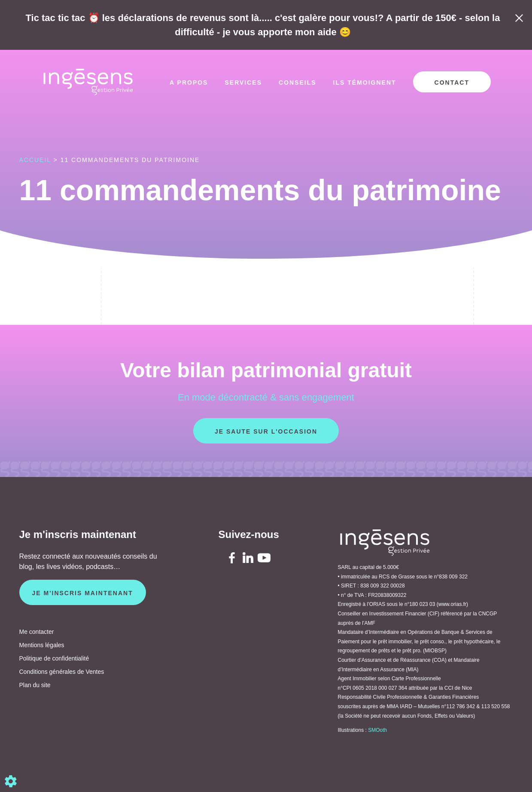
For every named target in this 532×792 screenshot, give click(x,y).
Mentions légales (42, 645)
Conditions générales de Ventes (62, 672)
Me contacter (37, 632)
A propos (189, 83)
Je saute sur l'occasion (266, 431)
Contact (452, 83)
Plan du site (35, 685)
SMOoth (377, 730)
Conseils (298, 83)
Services (243, 83)
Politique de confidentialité (54, 658)
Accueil (35, 160)
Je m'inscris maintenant (83, 593)
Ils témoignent (365, 83)
